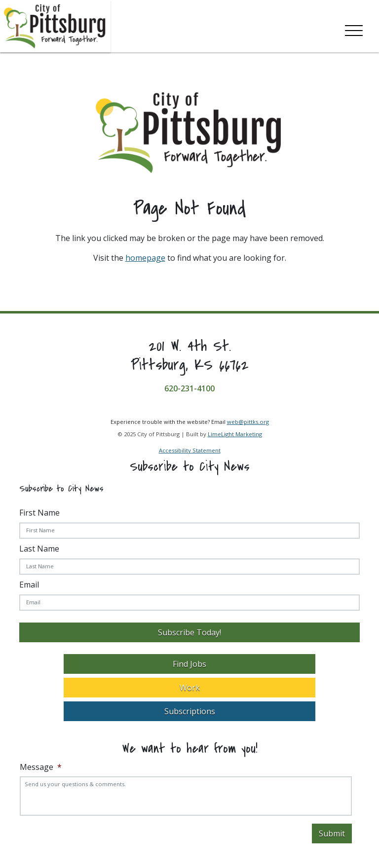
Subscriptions (190, 711)
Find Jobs (189, 664)
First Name (39, 513)
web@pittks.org (248, 422)
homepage (145, 258)
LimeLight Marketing (235, 434)
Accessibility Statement (190, 450)
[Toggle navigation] (354, 29)
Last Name (39, 549)
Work (190, 688)
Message (41, 767)
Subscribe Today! (189, 632)
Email (29, 585)
